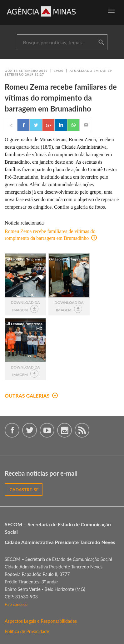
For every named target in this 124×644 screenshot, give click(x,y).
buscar (101, 42)
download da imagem (25, 307)
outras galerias (31, 396)
